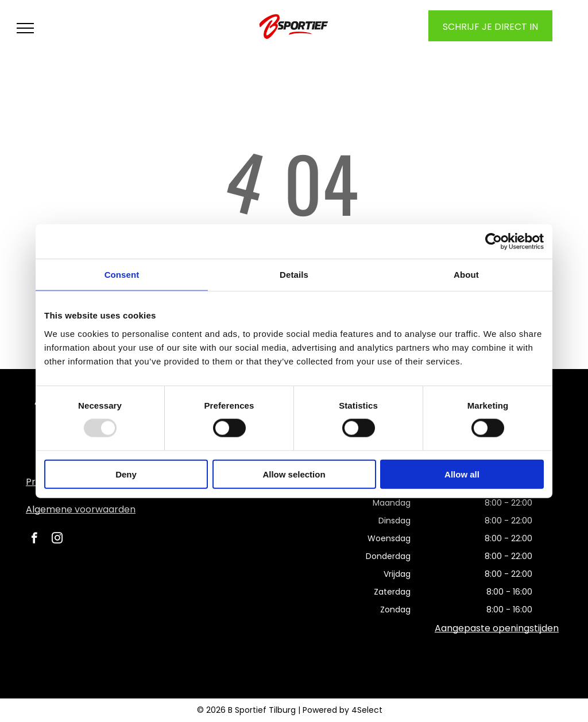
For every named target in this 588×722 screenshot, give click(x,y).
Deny (126, 474)
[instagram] (57, 539)
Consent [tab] (122, 275)
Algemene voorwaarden (81, 509)
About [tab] (466, 275)
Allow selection (294, 474)
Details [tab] (294, 275)
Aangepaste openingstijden (497, 628)
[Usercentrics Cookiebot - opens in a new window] (494, 242)
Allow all (462, 474)
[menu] (25, 28)
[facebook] (34, 539)
